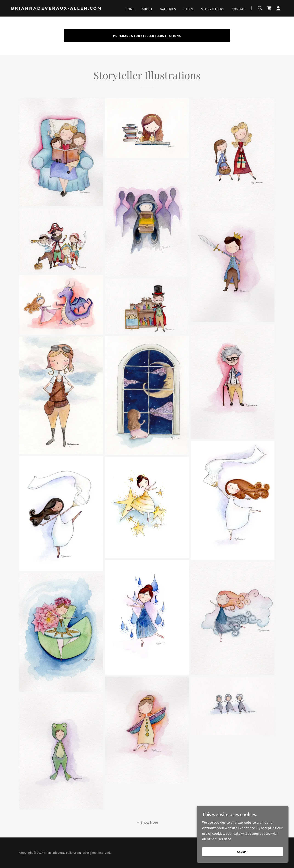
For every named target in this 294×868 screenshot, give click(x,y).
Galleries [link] (168, 9)
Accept (243, 852)
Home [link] (130, 9)
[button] (278, 8)
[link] (59, 8)
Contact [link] (239, 9)
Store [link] (189, 9)
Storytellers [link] (213, 9)
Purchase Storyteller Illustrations (147, 36)
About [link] (147, 9)
